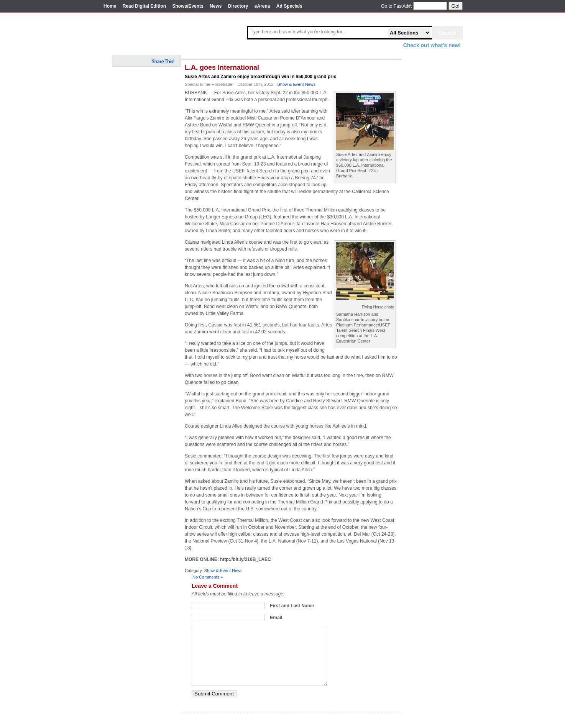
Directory (238, 6)
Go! (456, 6)
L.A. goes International (222, 67)
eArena (262, 6)
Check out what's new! (432, 45)
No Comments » (208, 577)
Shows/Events (188, 6)
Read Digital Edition (144, 6)
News (216, 6)
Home (110, 6)
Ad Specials (289, 6)
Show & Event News (297, 84)
